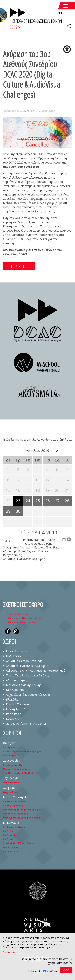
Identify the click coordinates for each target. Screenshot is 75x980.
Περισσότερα (11, 952)
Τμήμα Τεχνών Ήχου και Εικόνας (24, 618)
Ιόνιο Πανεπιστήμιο (17, 614)
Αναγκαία (36, 971)
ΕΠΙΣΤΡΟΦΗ (19, 266)
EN (70, 13)
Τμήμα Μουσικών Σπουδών (21, 622)
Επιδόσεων (53, 971)
